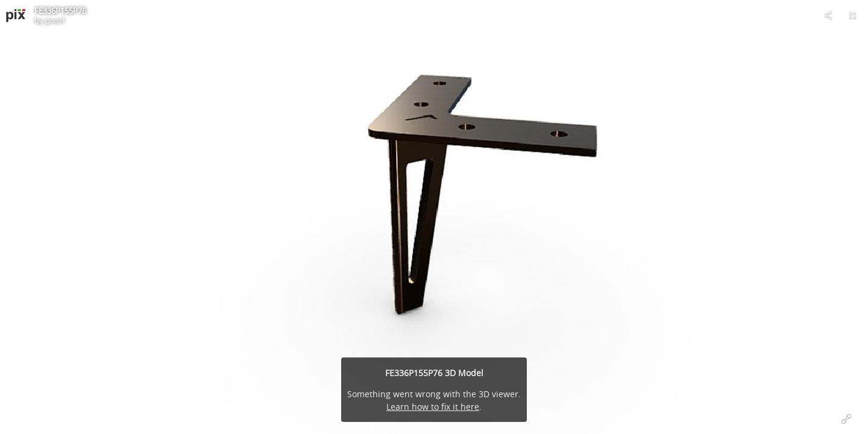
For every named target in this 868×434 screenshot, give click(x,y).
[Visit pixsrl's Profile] (16, 16)
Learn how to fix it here (433, 407)
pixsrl (55, 20)
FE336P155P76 (60, 11)
